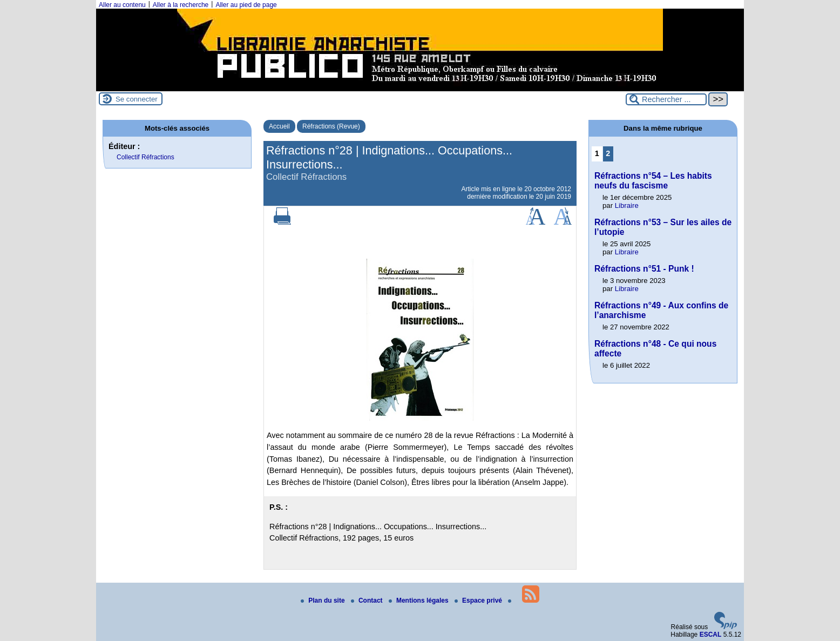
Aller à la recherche (181, 5)
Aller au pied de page (246, 5)
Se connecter (137, 99)
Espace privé (479, 600)
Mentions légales (419, 600)
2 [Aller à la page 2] (608, 153)
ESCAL (711, 635)
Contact (368, 600)
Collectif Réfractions (145, 157)
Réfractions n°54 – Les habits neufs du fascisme (653, 181)
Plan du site (324, 600)
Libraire (627, 205)
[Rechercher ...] (666, 99)
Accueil (279, 126)
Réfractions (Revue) (331, 126)
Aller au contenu (122, 5)
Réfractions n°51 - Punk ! (644, 269)
